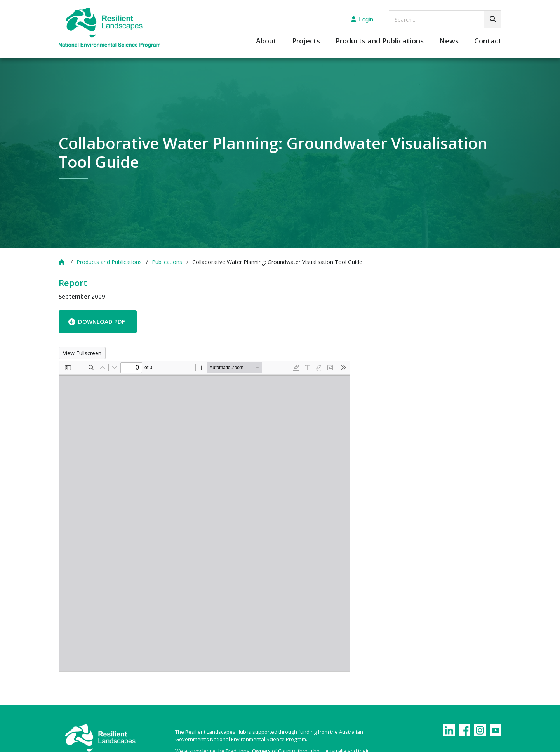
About (266, 41)
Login (362, 19)
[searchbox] (445, 19)
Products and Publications (380, 41)
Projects (306, 41)
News (449, 41)
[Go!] (493, 19)
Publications (167, 262)
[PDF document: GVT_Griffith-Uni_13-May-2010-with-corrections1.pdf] (204, 516)
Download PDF (102, 321)
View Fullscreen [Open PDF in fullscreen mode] (82, 353)
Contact (488, 41)
